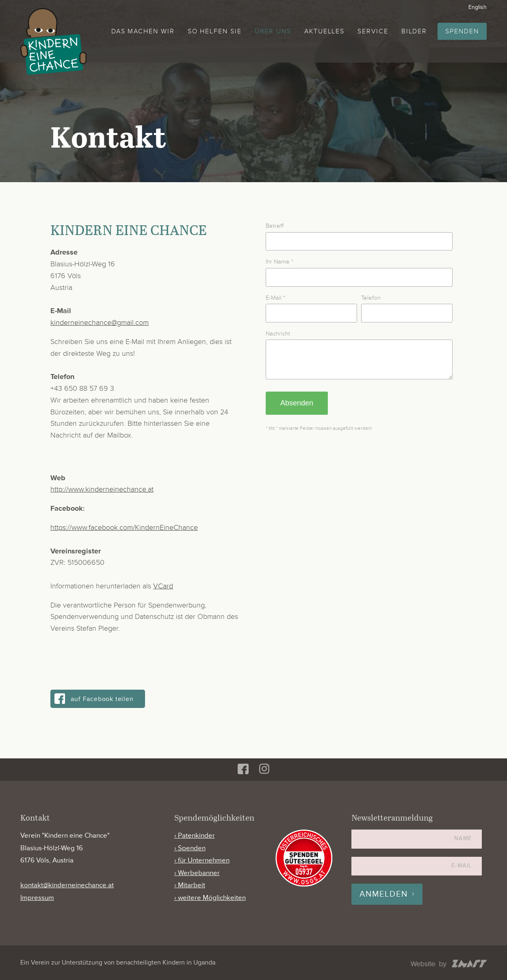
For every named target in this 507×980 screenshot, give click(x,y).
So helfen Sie (215, 31)
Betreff (275, 226)
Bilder (414, 31)
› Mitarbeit (190, 885)
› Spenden (190, 848)
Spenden (462, 31)
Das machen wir (143, 31)
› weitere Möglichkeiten (210, 898)
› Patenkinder (195, 835)
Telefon (371, 298)
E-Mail (461, 866)
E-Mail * (275, 298)
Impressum (37, 898)
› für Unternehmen (202, 860)
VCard (163, 586)
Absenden (297, 409)
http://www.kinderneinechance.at (102, 489)
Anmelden (384, 894)
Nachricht (278, 334)
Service (373, 31)
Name (463, 838)
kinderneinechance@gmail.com (100, 322)
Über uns (273, 31)
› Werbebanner (197, 873)
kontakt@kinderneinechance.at (67, 885)
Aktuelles (324, 31)
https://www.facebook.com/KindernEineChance (124, 527)
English (478, 7)
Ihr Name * (279, 262)
